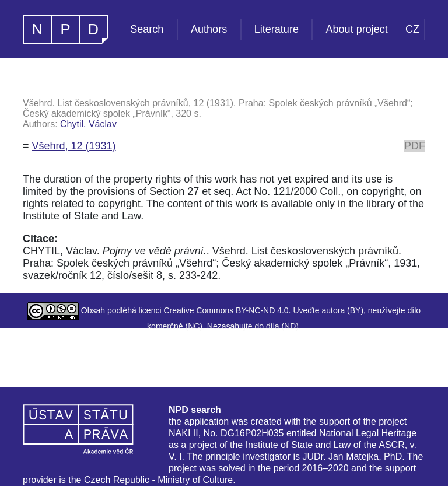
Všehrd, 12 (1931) (74, 146)
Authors (209, 29)
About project (357, 29)
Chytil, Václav (88, 124)
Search (147, 29)
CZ (412, 29)
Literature (276, 29)
